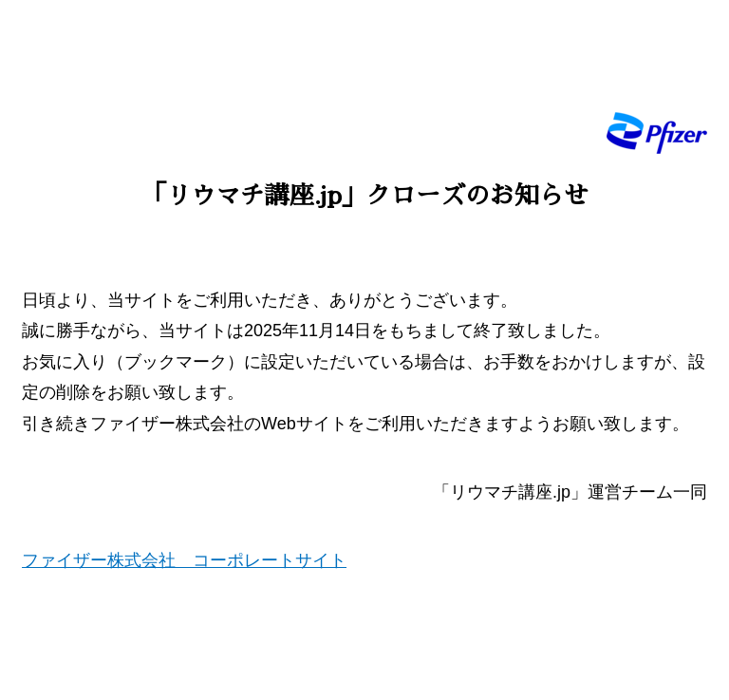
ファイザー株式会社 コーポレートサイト (184, 560)
